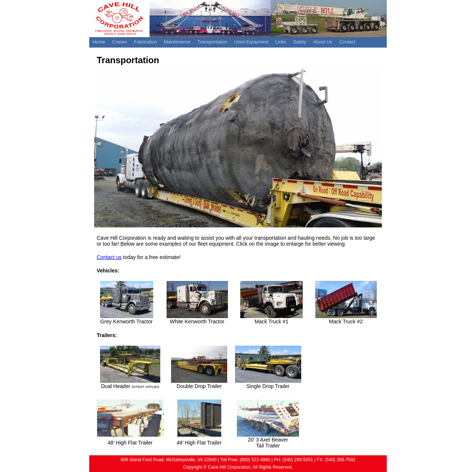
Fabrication (145, 42)
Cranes (119, 42)
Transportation (212, 42)
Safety (300, 42)
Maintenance (177, 42)
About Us (323, 42)
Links (281, 42)
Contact (347, 42)
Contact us (109, 257)
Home (99, 42)
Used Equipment (251, 42)
